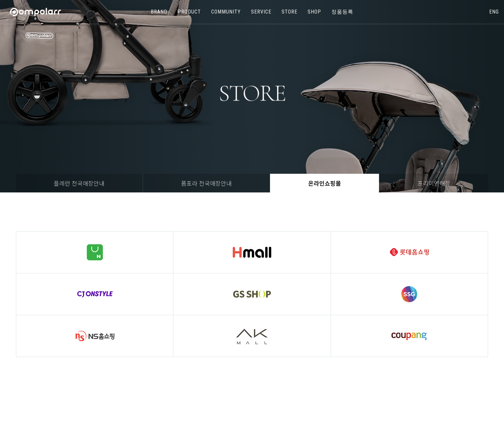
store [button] (289, 12)
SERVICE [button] (261, 12)
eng (494, 12)
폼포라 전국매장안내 (206, 183)
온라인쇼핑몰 (325, 183)
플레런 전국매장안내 (79, 183)
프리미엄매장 (434, 183)
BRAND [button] (159, 12)
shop (314, 12)
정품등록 (342, 12)
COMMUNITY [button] (226, 12)
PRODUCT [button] (189, 12)
